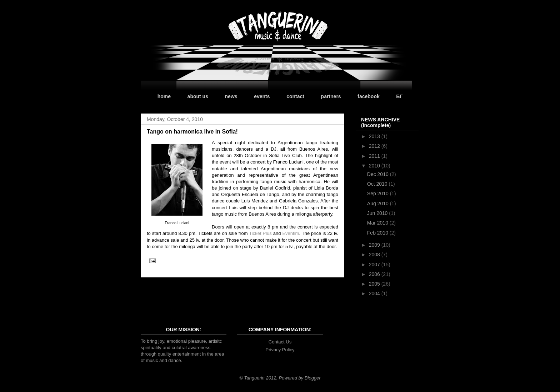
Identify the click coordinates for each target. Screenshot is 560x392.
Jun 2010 (378, 213)
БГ (399, 96)
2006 (375, 274)
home (164, 96)
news (231, 96)
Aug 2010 (379, 203)
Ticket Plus (260, 233)
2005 (375, 284)
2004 (375, 293)
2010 (375, 166)
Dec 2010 (379, 174)
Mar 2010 (378, 223)
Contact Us (280, 342)
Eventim (291, 233)
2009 (375, 245)
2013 (375, 136)
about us (198, 96)
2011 (375, 156)
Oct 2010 (378, 184)
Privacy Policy (280, 350)
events (262, 96)
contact (295, 96)
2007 (375, 265)
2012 (375, 146)
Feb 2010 (378, 233)
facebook (368, 96)
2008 (375, 255)
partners (331, 96)
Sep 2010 (379, 194)
